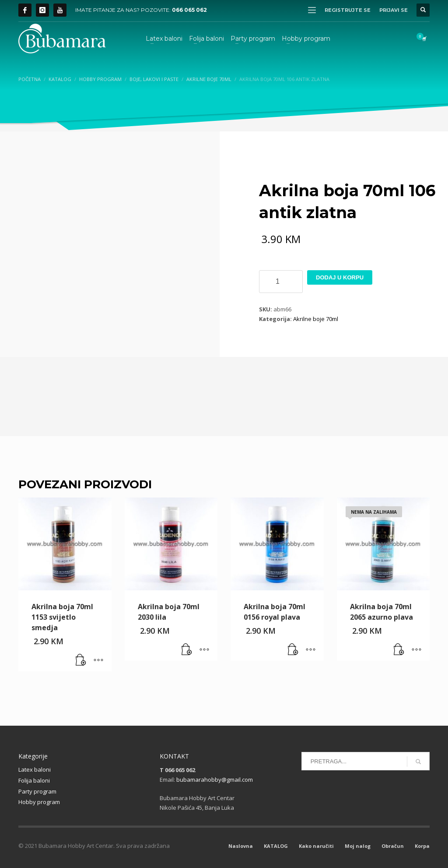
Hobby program (39, 802)
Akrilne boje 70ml (316, 319)
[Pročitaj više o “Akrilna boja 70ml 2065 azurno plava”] (399, 650)
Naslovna (241, 846)
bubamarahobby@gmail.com (215, 780)
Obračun (393, 846)
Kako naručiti (316, 846)
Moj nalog (358, 846)
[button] (81, 660)
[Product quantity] (281, 282)
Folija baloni (34, 780)
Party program (37, 791)
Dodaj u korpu (340, 277)
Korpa (422, 846)
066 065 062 (189, 10)
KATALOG (276, 846)
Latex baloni (35, 769)
